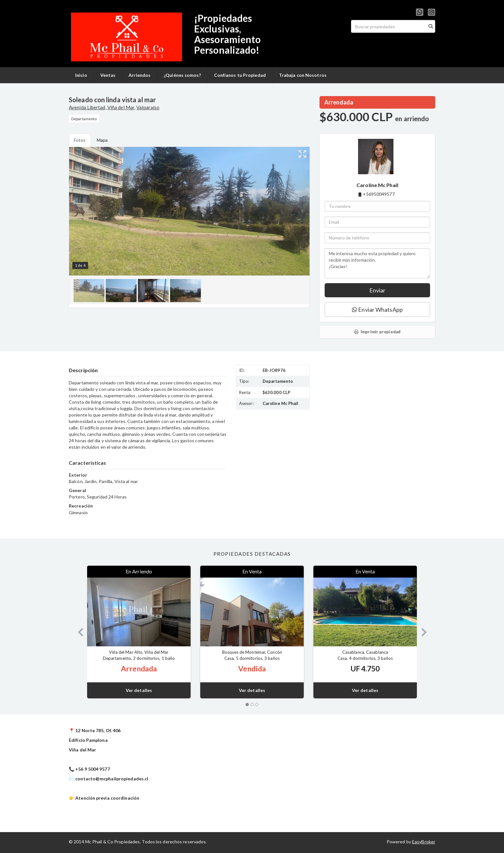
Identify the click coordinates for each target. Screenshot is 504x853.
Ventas (108, 75)
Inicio (81, 75)
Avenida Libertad (87, 107)
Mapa (102, 140)
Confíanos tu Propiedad (240, 75)
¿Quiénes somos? (182, 75)
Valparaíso (148, 107)
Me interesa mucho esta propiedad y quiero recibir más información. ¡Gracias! (377, 263)
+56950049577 (379, 194)
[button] (78, 632)
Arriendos (139, 75)
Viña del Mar (121, 107)
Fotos (80, 140)
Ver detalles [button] (139, 690)
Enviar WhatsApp (377, 310)
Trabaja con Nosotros (303, 75)
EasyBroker (424, 842)
